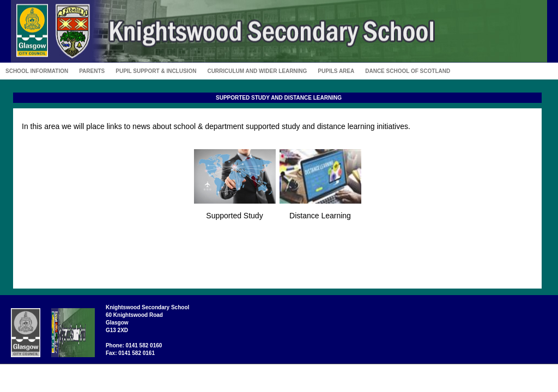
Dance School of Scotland (408, 71)
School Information (37, 71)
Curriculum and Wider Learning (257, 71)
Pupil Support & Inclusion (156, 71)
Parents (92, 71)
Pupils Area (336, 71)
